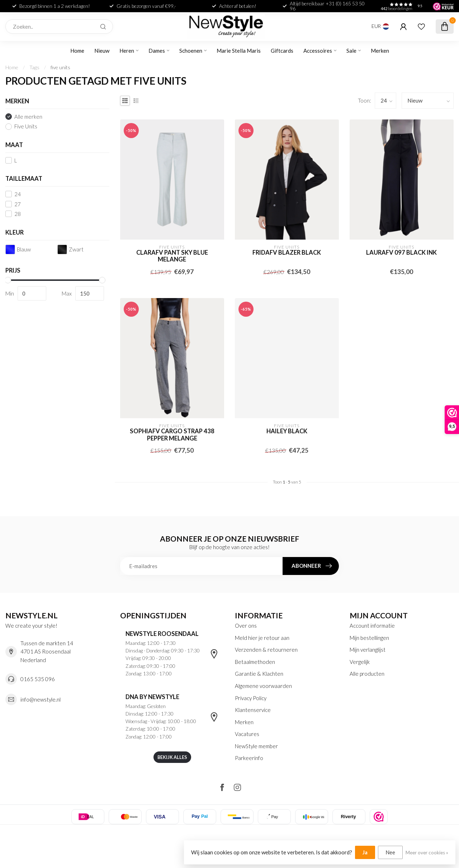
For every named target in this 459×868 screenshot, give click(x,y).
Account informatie (372, 626)
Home (77, 51)
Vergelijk (360, 662)
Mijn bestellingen (369, 638)
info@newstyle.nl (41, 699)
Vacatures (247, 734)
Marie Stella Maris (239, 51)
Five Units (26, 126)
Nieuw (102, 51)
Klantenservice (253, 710)
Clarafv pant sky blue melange (172, 256)
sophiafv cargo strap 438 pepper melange (172, 435)
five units (60, 67)
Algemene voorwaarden (263, 686)
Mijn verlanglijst (368, 650)
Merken (380, 51)
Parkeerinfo (249, 758)
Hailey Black (287, 431)
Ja (365, 852)
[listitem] (379, 817)
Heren (127, 51)
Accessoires (318, 51)
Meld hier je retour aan (262, 638)
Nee (390, 852)
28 (18, 214)
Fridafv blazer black (287, 253)
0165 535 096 (38, 679)
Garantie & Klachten (259, 674)
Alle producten (367, 674)
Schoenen (191, 51)
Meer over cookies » (427, 853)
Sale (351, 51)
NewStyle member (256, 746)
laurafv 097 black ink (401, 253)
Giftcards (282, 51)
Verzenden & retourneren (266, 650)
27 (18, 204)
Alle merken (28, 117)
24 (18, 194)
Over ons (246, 626)
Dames (157, 51)
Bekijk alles (172, 757)
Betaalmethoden (255, 662)
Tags (34, 67)
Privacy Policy (251, 698)
